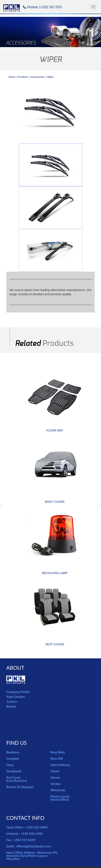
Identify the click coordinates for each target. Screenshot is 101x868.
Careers (12, 701)
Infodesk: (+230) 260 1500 (42, 7)
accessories (38, 77)
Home (12, 77)
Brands (11, 706)
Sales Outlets (16, 697)
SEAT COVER (55, 644)
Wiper (50, 77)
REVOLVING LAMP (55, 573)
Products (23, 77)
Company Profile (18, 692)
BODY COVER (55, 502)
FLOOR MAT (55, 430)
